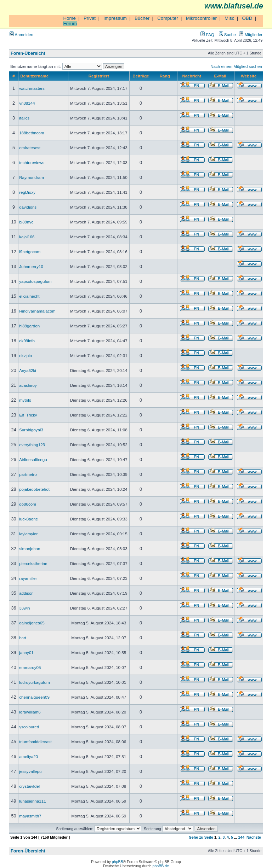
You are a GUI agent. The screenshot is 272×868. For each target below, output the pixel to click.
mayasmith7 (30, 816)
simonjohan (30, 549)
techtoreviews (32, 162)
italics (24, 118)
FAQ (207, 34)
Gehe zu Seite (201, 837)
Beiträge (141, 76)
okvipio (25, 356)
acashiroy (28, 385)
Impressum (115, 18)
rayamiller (28, 578)
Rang (165, 76)
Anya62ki (28, 370)
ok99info (27, 341)
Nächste (254, 837)
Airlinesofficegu (33, 459)
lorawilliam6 (30, 712)
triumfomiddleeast (35, 742)
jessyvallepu (30, 771)
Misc (229, 18)
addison (26, 593)
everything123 (32, 445)
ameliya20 (29, 756)
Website (249, 76)
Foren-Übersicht (28, 53)
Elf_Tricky (28, 415)
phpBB (118, 862)
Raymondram (32, 177)
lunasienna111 (33, 801)
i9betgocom (30, 252)
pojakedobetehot (34, 489)
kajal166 (27, 237)
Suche (227, 34)
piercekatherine (33, 563)
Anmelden (21, 34)
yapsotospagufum (35, 281)
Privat (90, 18)
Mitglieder (251, 34)
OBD (247, 18)
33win (24, 608)
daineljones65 (32, 623)
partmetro (28, 474)
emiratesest (30, 148)
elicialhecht (29, 296)
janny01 (26, 653)
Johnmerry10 (31, 266)
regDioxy (27, 192)
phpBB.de (161, 866)
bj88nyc (26, 222)
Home (69, 18)
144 (241, 837)
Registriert (99, 76)
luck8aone (29, 519)
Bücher (142, 18)
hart (23, 638)
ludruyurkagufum (34, 682)
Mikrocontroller (201, 18)
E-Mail (220, 76)
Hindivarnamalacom (37, 311)
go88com (28, 504)
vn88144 (27, 103)
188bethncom (32, 133)
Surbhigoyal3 (31, 430)
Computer (168, 18)
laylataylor (28, 534)
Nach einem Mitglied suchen (236, 66)
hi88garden (29, 326)
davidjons (28, 207)
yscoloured (29, 727)
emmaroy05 (30, 667)
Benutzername (34, 76)
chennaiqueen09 (34, 697)
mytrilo (25, 400)
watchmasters (32, 88)
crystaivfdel (29, 786)
